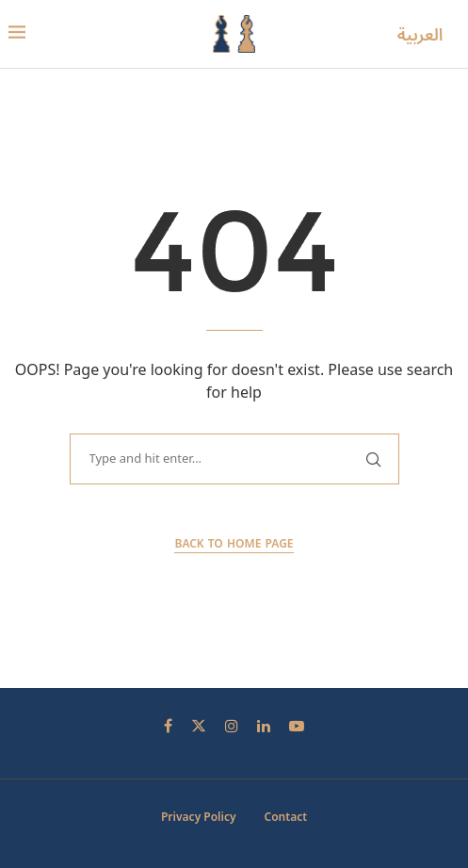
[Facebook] (168, 726)
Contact (286, 818)
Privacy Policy (199, 818)
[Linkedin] (264, 726)
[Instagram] (232, 726)
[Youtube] (297, 726)
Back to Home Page (234, 544)
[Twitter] (199, 726)
